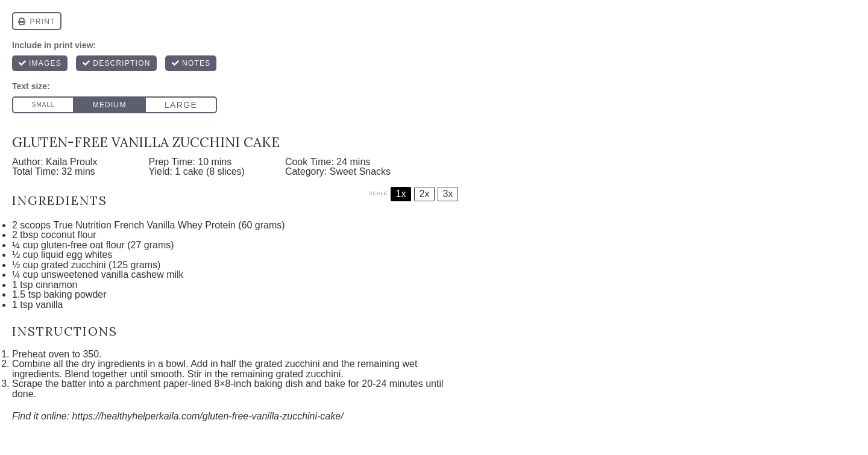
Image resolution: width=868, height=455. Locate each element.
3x (448, 194)
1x (401, 194)
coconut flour (69, 235)
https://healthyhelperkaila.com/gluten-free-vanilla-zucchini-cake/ (208, 416)
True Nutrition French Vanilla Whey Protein (145, 225)
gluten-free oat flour (83, 245)
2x (425, 194)
